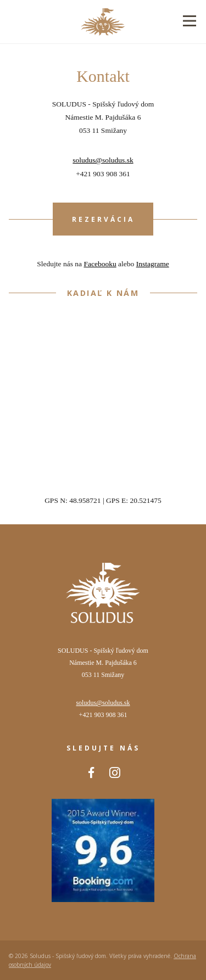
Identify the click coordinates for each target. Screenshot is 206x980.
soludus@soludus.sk (103, 160)
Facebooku (100, 264)
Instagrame (153, 264)
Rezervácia (103, 219)
